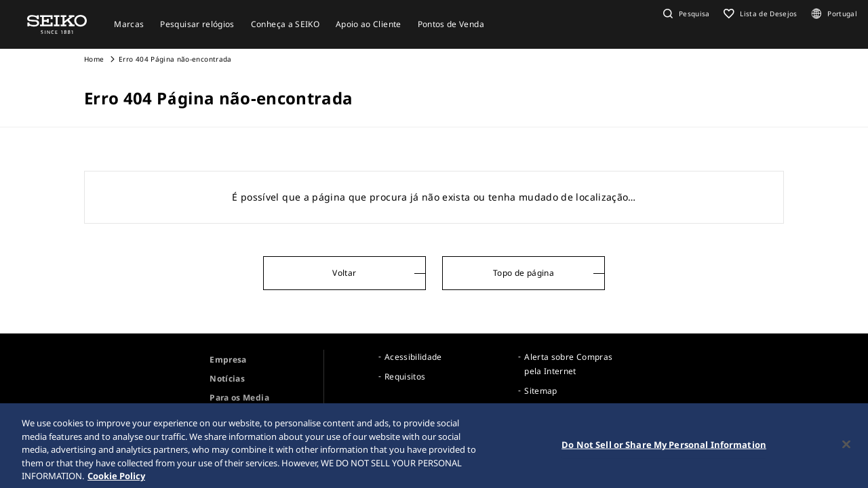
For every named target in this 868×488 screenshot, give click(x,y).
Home (94, 59)
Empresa (228, 360)
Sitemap (540, 391)
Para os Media (239, 398)
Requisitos (405, 377)
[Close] (846, 447)
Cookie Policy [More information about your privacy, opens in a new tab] (116, 479)
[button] (685, 14)
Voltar (344, 273)
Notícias (227, 379)
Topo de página (524, 273)
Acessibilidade (413, 357)
